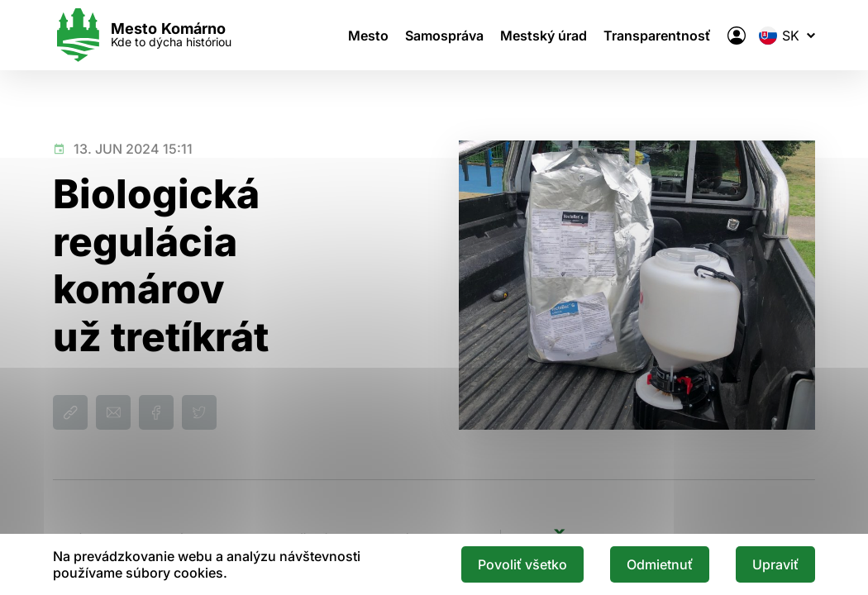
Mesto (368, 36)
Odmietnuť (660, 564)
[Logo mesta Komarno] (142, 35)
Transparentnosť (657, 36)
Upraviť (775, 564)
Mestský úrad (544, 36)
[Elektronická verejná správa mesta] (737, 36)
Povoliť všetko (522, 564)
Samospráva (444, 36)
